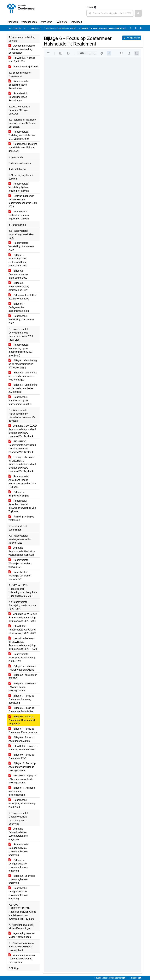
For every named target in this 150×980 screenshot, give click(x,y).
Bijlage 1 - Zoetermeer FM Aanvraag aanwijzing (23, 668)
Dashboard (13, 22)
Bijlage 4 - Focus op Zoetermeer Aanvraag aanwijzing (21, 699)
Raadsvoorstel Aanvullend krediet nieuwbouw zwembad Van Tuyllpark (22, 482)
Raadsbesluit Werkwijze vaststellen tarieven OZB (20, 576)
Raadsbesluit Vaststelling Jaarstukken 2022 (21, 319)
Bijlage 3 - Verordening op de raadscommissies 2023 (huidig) (23, 388)
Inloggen (136, 978)
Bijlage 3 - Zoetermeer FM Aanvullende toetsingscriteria (23, 687)
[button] (138, 13)
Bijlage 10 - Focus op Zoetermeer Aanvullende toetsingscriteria (22, 767)
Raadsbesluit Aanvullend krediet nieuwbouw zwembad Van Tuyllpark (22, 506)
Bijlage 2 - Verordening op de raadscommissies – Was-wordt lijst (23, 376)
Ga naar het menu (1, 2)
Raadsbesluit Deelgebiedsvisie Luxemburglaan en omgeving (18, 893)
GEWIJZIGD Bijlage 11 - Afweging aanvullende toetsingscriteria (23, 779)
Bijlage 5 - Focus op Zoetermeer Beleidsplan (21, 710)
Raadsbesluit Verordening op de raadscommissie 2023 (20, 401)
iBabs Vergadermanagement (111, 978)
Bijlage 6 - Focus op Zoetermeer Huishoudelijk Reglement (22, 720)
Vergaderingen (29, 22)
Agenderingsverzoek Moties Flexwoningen (22, 935)
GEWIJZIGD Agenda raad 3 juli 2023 (22, 60)
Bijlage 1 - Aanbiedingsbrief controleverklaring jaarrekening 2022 (18, 260)
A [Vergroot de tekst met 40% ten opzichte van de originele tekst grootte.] (141, 28)
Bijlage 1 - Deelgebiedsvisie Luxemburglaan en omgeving (18, 865)
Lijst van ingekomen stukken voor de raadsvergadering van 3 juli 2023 (23, 201)
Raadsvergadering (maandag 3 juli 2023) (62, 28)
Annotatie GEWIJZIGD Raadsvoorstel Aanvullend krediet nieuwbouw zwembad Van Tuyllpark (23, 431)
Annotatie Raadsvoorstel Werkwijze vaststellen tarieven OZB (22, 551)
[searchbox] (110, 13)
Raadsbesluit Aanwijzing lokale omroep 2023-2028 (22, 803)
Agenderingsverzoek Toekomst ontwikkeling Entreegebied (22, 49)
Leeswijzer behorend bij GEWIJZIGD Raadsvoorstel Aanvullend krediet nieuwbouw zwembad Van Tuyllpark (22, 464)
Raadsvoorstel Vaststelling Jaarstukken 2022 (21, 246)
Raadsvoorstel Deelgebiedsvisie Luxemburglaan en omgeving (19, 850)
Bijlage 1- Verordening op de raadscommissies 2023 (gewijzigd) (23, 364)
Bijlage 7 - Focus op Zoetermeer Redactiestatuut (23, 731)
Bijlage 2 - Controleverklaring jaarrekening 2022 (18, 274)
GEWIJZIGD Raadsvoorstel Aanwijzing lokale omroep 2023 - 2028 (22, 630)
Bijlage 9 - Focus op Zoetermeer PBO (21, 757)
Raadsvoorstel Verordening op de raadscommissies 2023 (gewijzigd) (21, 350)
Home (26, 28)
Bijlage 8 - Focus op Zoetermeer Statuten (21, 739)
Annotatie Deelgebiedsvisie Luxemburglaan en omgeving (18, 834)
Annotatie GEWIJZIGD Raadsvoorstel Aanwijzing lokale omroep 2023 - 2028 (23, 617)
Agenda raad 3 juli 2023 (23, 67)
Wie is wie (62, 22)
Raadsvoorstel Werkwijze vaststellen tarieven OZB (20, 563)
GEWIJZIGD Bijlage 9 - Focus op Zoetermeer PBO (23, 748)
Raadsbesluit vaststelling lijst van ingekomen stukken (19, 215)
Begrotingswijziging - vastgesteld (22, 518)
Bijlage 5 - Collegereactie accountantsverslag (19, 307)
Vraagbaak (76, 22)
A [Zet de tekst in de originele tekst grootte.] (131, 28)
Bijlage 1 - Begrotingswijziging (19, 494)
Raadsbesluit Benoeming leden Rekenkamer (18, 97)
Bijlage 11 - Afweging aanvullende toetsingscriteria (22, 791)
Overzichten (46, 22)
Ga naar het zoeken (0, 2)
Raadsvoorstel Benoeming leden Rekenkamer (19, 85)
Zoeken (90, 7)
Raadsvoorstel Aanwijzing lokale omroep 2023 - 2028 (22, 658)
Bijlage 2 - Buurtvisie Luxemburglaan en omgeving (22, 879)
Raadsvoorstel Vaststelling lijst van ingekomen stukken (19, 187)
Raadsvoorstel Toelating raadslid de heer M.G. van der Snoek (22, 135)
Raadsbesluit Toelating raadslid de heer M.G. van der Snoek (23, 147)
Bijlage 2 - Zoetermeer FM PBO (23, 677)
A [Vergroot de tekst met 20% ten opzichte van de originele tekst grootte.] (136, 28)
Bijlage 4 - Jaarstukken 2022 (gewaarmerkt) (23, 297)
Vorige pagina (132, 38)
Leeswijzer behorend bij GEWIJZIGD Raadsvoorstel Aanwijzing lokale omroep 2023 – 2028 (23, 644)
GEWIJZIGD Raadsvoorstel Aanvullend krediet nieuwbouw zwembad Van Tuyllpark (22, 447)
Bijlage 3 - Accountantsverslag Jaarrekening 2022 (19, 286)
